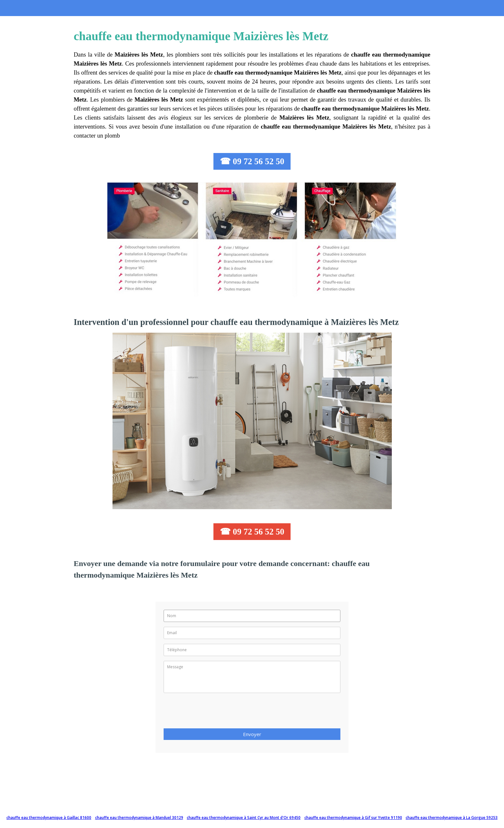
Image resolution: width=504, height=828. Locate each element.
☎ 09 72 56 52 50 (252, 161)
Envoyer (252, 734)
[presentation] (212, 713)
